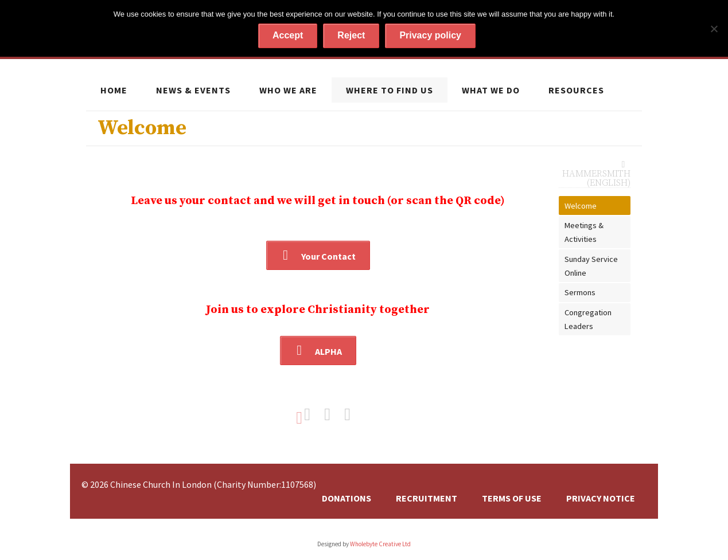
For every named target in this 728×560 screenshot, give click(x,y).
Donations (347, 498)
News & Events (193, 90)
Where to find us (390, 90)
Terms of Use (512, 498)
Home (114, 90)
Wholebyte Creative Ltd (380, 544)
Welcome (581, 206)
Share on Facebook (313, 414)
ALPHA (328, 351)
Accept (288, 35)
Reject (351, 35)
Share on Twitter (333, 414)
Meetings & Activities (584, 232)
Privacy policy (430, 35)
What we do (491, 90)
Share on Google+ (353, 414)
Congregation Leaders (588, 319)
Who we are (288, 90)
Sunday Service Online (591, 266)
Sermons (580, 292)
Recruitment (427, 498)
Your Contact (328, 256)
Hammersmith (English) (596, 178)
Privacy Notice (601, 498)
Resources (576, 90)
